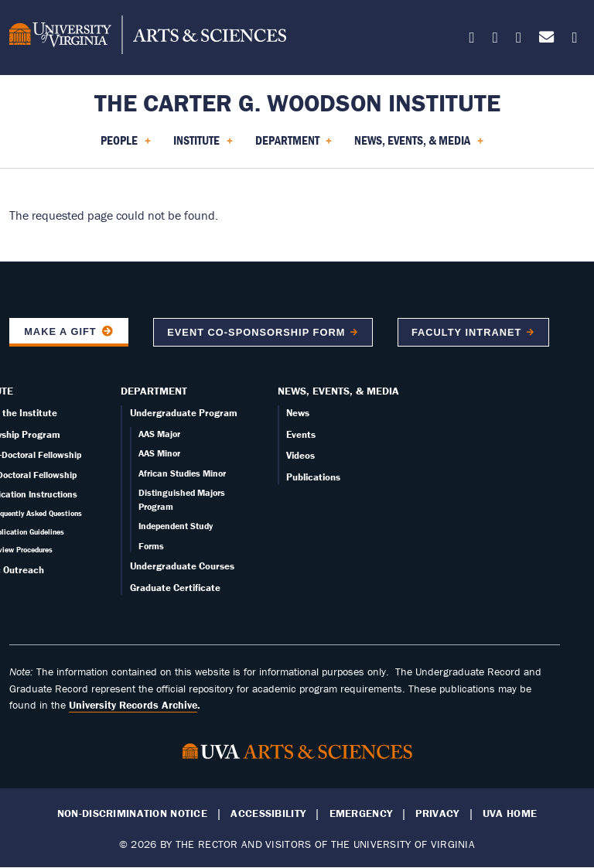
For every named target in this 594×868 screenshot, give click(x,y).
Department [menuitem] (294, 145)
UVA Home (510, 813)
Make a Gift (60, 331)
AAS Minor (159, 453)
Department (154, 391)
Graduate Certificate (175, 588)
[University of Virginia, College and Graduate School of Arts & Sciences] (148, 37)
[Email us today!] (546, 40)
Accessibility (268, 813)
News (298, 413)
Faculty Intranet (466, 332)
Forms (151, 546)
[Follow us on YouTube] (574, 40)
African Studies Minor (182, 473)
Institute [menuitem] (203, 145)
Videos (300, 455)
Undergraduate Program (184, 413)
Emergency (361, 813)
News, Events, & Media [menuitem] (419, 145)
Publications (313, 477)
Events (301, 434)
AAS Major (159, 434)
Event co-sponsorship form (256, 332)
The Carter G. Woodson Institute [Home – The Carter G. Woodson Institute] (297, 103)
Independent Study (176, 526)
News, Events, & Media (338, 391)
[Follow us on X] (472, 40)
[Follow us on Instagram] (519, 40)
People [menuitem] (126, 145)
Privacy (437, 813)
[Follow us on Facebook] (495, 40)
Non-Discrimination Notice (132, 813)
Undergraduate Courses (182, 566)
